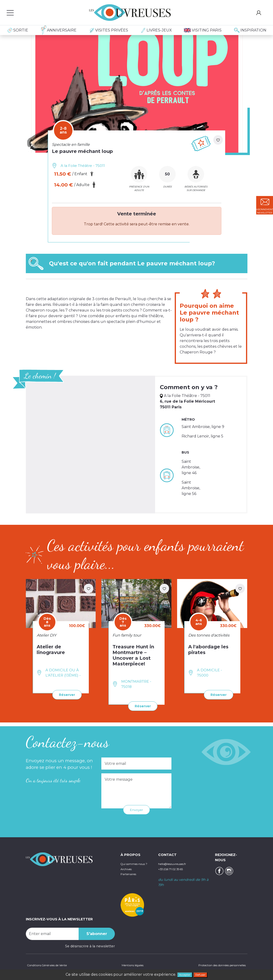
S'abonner (97, 933)
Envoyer (136, 809)
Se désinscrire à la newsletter (90, 945)
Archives (128, 873)
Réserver (65, 694)
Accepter (182, 974)
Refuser (203, 974)
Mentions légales (130, 965)
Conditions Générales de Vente (52, 965)
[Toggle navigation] (10, 13)
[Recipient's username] (52, 933)
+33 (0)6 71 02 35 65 (175, 868)
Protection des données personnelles (215, 965)
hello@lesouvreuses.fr (177, 863)
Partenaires (130, 878)
